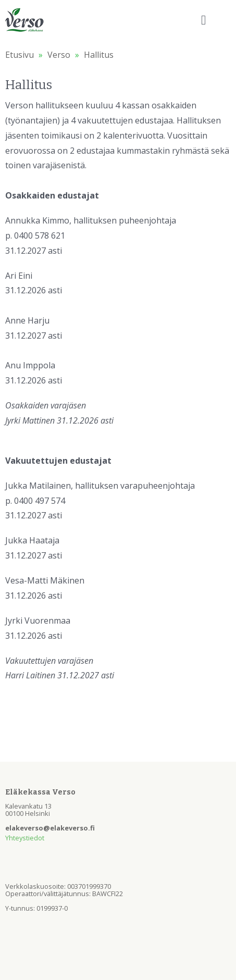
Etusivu (20, 55)
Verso (59, 55)
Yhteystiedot (25, 838)
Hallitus (99, 55)
